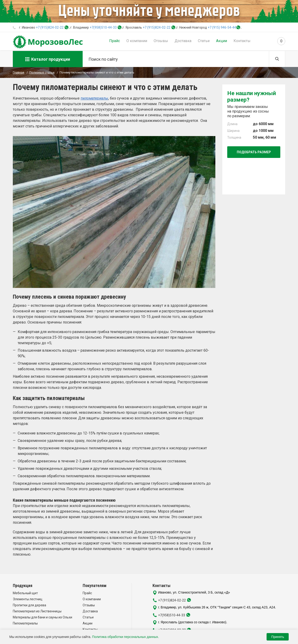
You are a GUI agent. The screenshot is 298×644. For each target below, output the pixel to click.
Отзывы (161, 41)
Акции (222, 41)
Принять (278, 637)
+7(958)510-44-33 (103, 27)
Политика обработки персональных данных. (126, 637)
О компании (137, 41)
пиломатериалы (94, 98)
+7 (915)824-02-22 (50, 27)
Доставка (183, 41)
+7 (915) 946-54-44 (222, 27)
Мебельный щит (25, 593)
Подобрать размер (254, 152)
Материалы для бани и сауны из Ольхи (42, 617)
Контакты (242, 41)
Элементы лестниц (28, 599)
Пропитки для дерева (29, 605)
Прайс (115, 41)
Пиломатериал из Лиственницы (37, 611)
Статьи (204, 41)
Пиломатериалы (25, 623)
